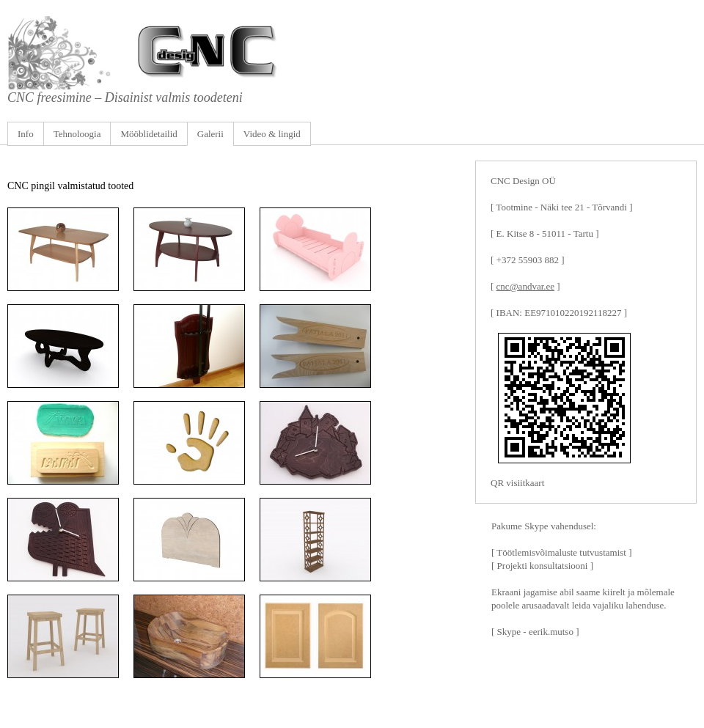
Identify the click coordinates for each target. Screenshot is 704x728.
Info (26, 134)
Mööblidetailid (148, 134)
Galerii (210, 134)
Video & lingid (272, 134)
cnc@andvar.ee (525, 286)
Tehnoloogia (77, 134)
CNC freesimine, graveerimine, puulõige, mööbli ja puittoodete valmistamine (352, 53)
